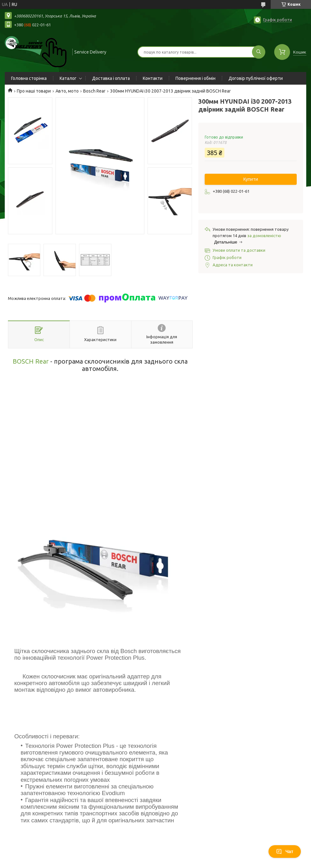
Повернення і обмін (195, 78)
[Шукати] (259, 52)
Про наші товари (34, 91)
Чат (285, 852)
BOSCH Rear (31, 361)
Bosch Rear (94, 91)
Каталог (68, 78)
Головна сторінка (29, 78)
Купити (251, 179)
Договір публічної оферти (256, 78)
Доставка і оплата (111, 78)
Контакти (153, 78)
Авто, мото (67, 91)
